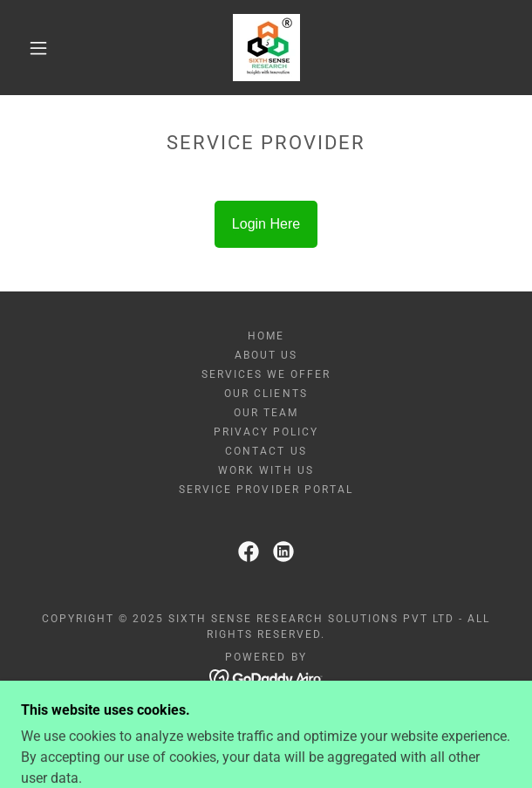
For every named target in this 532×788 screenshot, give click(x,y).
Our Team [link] (266, 413)
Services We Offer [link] (266, 374)
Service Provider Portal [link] (266, 490)
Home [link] (266, 336)
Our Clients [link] (266, 394)
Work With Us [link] (266, 470)
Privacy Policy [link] (266, 432)
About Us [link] (266, 355)
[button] (45, 48)
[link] (266, 48)
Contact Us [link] (266, 451)
